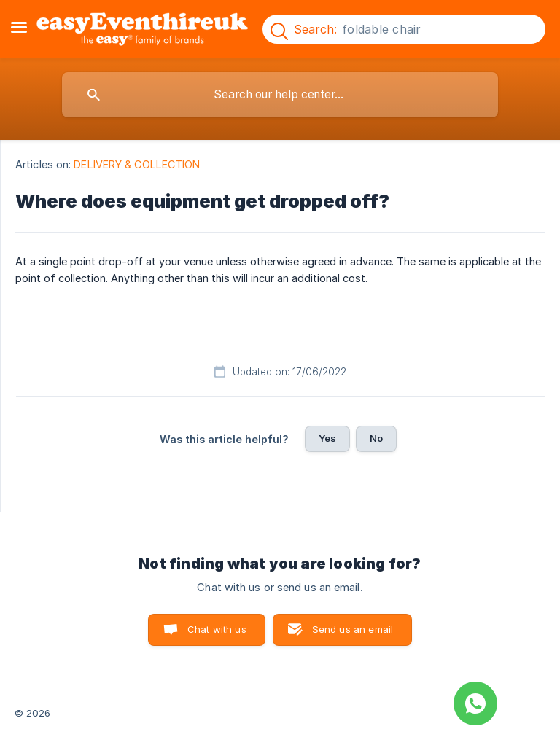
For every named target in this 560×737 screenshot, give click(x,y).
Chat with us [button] (217, 629)
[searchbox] (280, 95)
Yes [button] (327, 438)
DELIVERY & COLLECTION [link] (137, 164)
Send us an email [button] (353, 629)
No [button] (376, 438)
